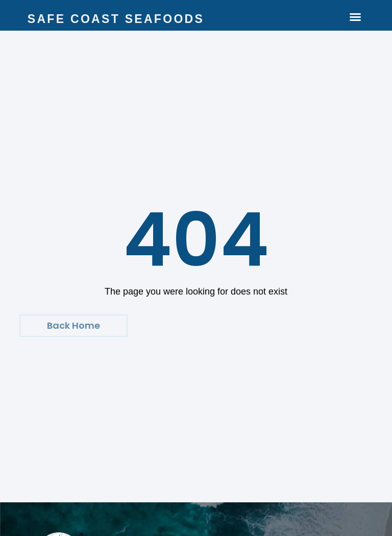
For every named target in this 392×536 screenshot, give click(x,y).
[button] (355, 17)
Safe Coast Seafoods (116, 19)
